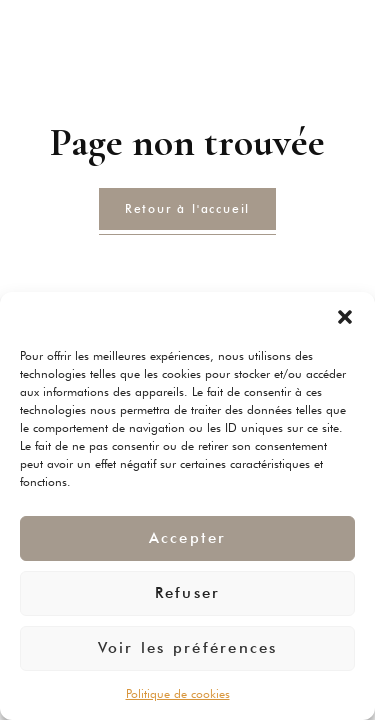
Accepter (188, 538)
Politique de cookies (178, 693)
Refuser (188, 593)
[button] (345, 317)
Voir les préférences (188, 648)
